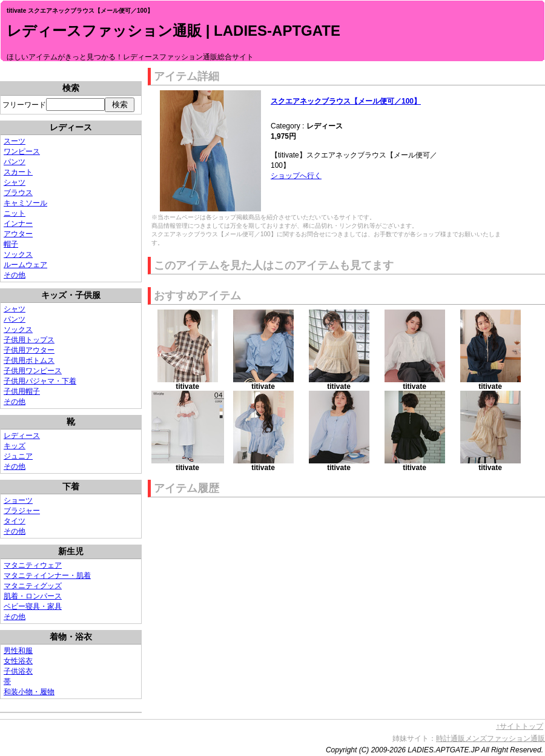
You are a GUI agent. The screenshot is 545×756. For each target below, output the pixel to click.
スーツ (15, 141)
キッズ (15, 446)
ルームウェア (25, 265)
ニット (15, 213)
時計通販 (451, 738)
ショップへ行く (296, 176)
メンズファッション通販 (505, 738)
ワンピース (22, 151)
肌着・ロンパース (33, 596)
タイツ (15, 521)
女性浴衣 (18, 661)
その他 (15, 275)
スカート (18, 172)
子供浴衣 (18, 671)
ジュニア (18, 456)
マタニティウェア (33, 565)
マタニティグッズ (33, 586)
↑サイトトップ (520, 726)
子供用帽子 (22, 391)
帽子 (11, 244)
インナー (18, 224)
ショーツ (18, 500)
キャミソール (25, 203)
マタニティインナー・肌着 (47, 575)
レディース (22, 436)
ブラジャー (22, 511)
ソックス (18, 254)
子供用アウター (29, 350)
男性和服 (18, 651)
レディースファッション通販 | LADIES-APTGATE (173, 31)
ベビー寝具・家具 (33, 606)
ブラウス (18, 193)
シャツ (15, 182)
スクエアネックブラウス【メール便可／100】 (346, 101)
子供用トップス (29, 340)
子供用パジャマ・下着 (40, 381)
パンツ (15, 162)
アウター (18, 234)
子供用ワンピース (33, 371)
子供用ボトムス (29, 360)
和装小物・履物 (29, 692)
